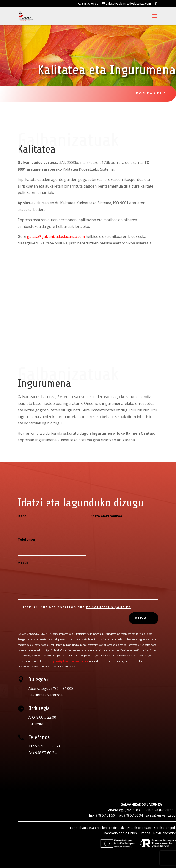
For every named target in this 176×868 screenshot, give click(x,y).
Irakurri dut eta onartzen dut (74, 607)
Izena (22, 516)
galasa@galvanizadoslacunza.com (56, 236)
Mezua (23, 563)
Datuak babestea (139, 828)
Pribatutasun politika (108, 607)
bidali (144, 618)
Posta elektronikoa (106, 516)
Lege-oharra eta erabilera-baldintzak (97, 828)
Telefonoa (26, 539)
